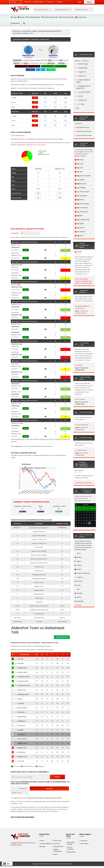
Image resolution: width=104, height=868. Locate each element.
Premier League (82, 64)
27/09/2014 (15, 417)
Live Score (18, 446)
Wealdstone (21, 721)
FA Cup (79, 96)
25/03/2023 (15, 309)
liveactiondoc (81, 208)
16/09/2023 (15, 298)
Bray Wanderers (82, 425)
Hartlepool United (22, 694)
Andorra (78, 565)
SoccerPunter (16, 31)
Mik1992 (78, 252)
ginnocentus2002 (83, 176)
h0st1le (79, 224)
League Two (81, 76)
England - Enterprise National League (25, 242)
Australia (78, 593)
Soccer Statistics (26, 31)
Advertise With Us (39, 2)
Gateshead (53, 56)
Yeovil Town (20, 726)
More (78, 108)
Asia (77, 589)
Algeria (78, 561)
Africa (78, 553)
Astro (79, 172)
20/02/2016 (15, 389)
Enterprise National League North (83, 87)
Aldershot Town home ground (36, 145)
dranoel (79, 200)
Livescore (65, 17)
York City (19, 659)
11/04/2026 (15, 250)
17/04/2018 (15, 349)
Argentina (79, 577)
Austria (78, 597)
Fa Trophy (80, 104)
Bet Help (43, 847)
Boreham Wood (21, 672)
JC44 (79, 168)
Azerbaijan (79, 601)
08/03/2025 (15, 270)
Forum (56, 854)
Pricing (22, 17)
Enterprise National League (83, 81)
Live (28, 66)
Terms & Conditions (70, 848)
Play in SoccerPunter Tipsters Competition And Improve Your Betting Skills (84, 281)
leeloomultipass (82, 204)
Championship (82, 68)
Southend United (22, 681)
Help (73, 17)
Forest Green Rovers (23, 686)
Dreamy (80, 228)
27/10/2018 (15, 337)
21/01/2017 (15, 369)
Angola (78, 569)
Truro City (20, 761)
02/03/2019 (15, 329)
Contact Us (51, 2)
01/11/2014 (14, 408)
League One (81, 72)
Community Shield (83, 92)
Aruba (78, 585)
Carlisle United (21, 668)
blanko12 (80, 180)
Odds (54, 66)
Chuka (79, 160)
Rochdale (19, 663)
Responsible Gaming (71, 843)
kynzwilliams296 (82, 220)
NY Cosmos (80, 399)
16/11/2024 (15, 278)
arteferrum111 (81, 212)
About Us (27, 2)
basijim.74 (79, 470)
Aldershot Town (28, 56)
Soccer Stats (57, 841)
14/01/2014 (15, 436)
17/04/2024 (15, 290)
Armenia (78, 581)
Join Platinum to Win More (84, 483)
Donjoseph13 (81, 196)
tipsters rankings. (80, 156)
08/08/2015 (15, 397)
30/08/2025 (15, 258)
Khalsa (79, 365)
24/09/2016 (15, 377)
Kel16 (79, 216)
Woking (19, 699)
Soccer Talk (82, 17)
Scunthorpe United (22, 677)
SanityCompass (82, 192)
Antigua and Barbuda (82, 573)
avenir (79, 164)
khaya (79, 236)
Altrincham (20, 712)
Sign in (77, 311)
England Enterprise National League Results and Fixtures (45, 798)
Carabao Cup (81, 100)
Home (15, 17)
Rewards (60, 2)
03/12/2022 (15, 318)
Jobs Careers (84, 844)
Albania (78, 557)
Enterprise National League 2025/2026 (50, 31)
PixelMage (80, 188)
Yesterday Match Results (84, 131)
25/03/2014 (15, 428)
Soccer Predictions (46, 844)
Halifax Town (21, 690)
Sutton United (21, 739)
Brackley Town (21, 748)
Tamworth (20, 703)
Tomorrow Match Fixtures (84, 135)
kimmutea (80, 184)
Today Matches (58, 847)
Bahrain (78, 605)
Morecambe (20, 752)
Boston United (21, 708)
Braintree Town (21, 757)
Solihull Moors (21, 717)
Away (22, 136)
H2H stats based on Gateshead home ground (38, 143)
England (35, 31)
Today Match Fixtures (83, 127)
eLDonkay (80, 232)
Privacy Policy (71, 852)
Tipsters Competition (51, 17)
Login (80, 2)
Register (89, 2)
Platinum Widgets (34, 17)
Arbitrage (16, 23)
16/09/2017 (15, 357)
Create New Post (62, 637)
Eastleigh (20, 730)
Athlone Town (81, 450)
